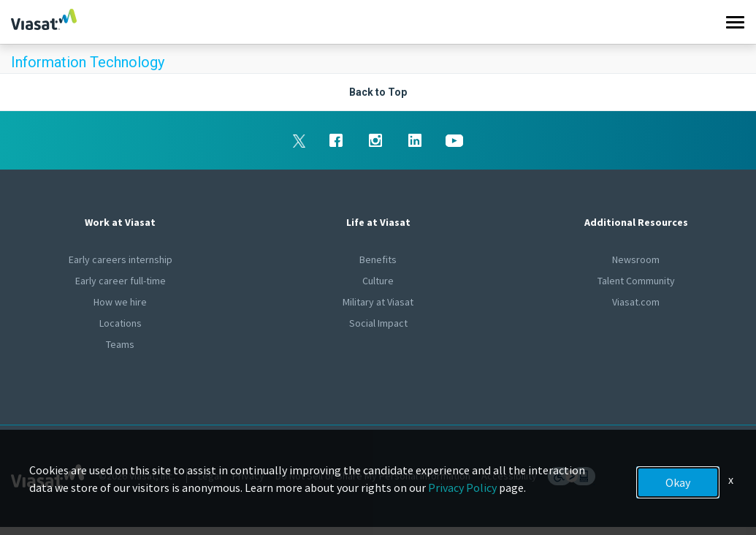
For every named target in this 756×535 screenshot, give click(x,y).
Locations (121, 323)
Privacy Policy (462, 487)
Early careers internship (121, 259)
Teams (120, 344)
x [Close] (731, 479)
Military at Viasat (378, 302)
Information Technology (88, 62)
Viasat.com (636, 302)
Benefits (378, 259)
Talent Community (636, 281)
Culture (378, 281)
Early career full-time (121, 281)
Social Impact (378, 323)
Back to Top (378, 92)
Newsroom (636, 259)
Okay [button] (678, 482)
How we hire (120, 302)
